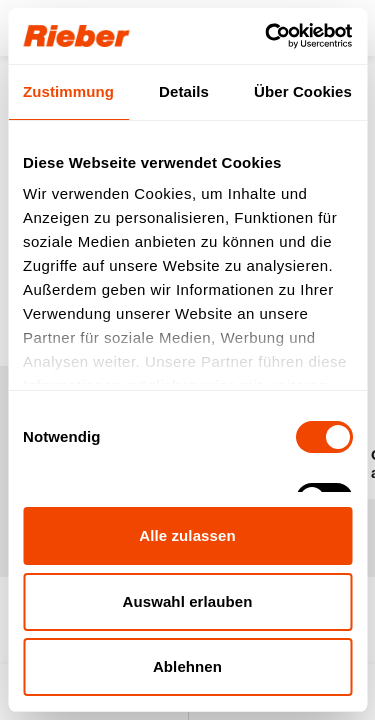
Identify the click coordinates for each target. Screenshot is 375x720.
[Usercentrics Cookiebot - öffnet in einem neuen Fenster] (267, 36)
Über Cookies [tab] (303, 91)
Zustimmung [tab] (68, 91)
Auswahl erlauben (188, 601)
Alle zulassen (187, 535)
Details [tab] (184, 91)
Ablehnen (187, 666)
